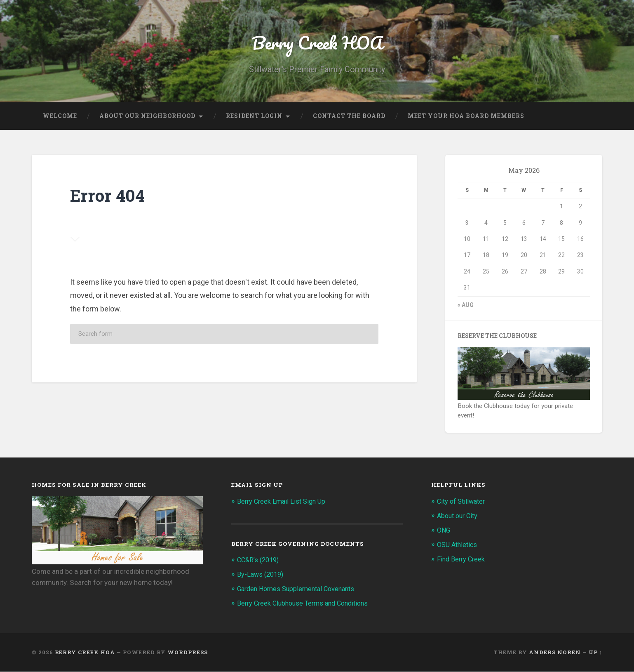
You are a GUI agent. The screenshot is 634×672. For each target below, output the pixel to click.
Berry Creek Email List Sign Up (283, 503)
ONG (444, 531)
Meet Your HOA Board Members (466, 118)
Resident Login (254, 118)
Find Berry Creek (462, 560)
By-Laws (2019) (262, 576)
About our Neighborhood (147, 118)
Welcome (60, 118)
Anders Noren (555, 653)
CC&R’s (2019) (260, 562)
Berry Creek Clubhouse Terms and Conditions (307, 604)
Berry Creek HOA (317, 44)
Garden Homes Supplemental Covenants (300, 590)
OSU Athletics (459, 546)
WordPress (188, 653)
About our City (459, 517)
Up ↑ (595, 653)
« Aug (466, 307)
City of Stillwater (463, 503)
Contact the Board (349, 118)
